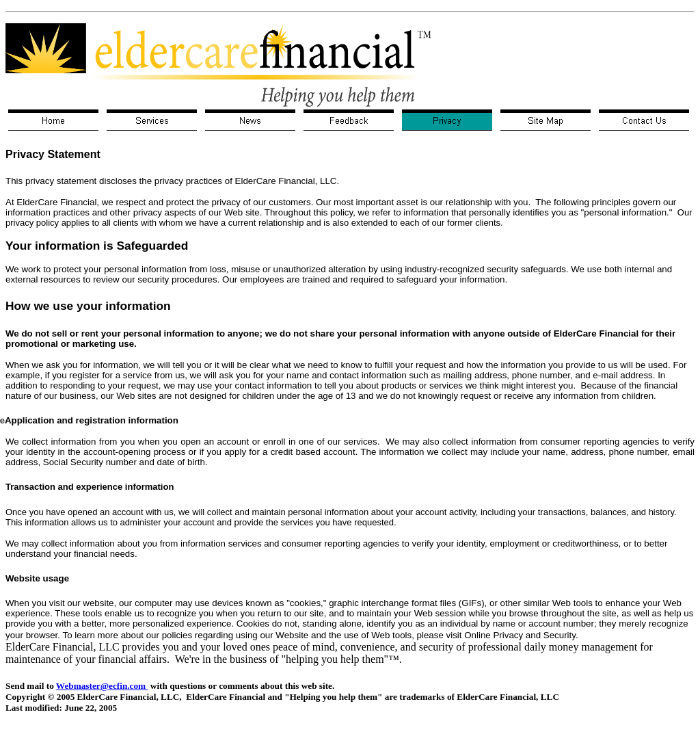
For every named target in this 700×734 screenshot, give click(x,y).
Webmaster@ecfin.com (102, 686)
